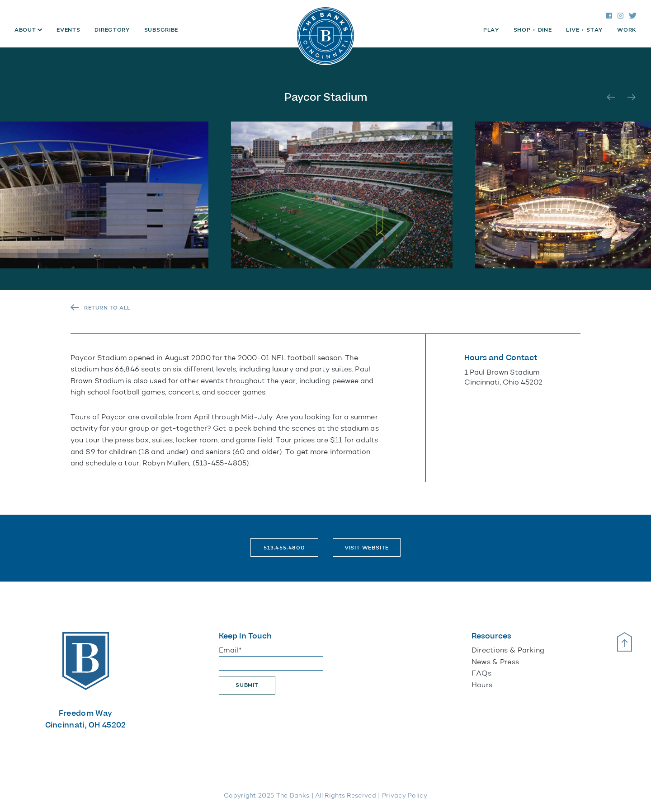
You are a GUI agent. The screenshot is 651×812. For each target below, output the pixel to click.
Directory (112, 30)
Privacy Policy (405, 796)
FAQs (481, 673)
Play (491, 30)
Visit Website (367, 548)
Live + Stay (584, 30)
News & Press (495, 662)
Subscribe (161, 30)
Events (68, 30)
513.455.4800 (284, 548)
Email (230, 650)
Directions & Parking (508, 650)
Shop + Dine (533, 30)
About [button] (26, 30)
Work (627, 30)
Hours (482, 685)
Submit (247, 685)
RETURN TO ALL (107, 308)
